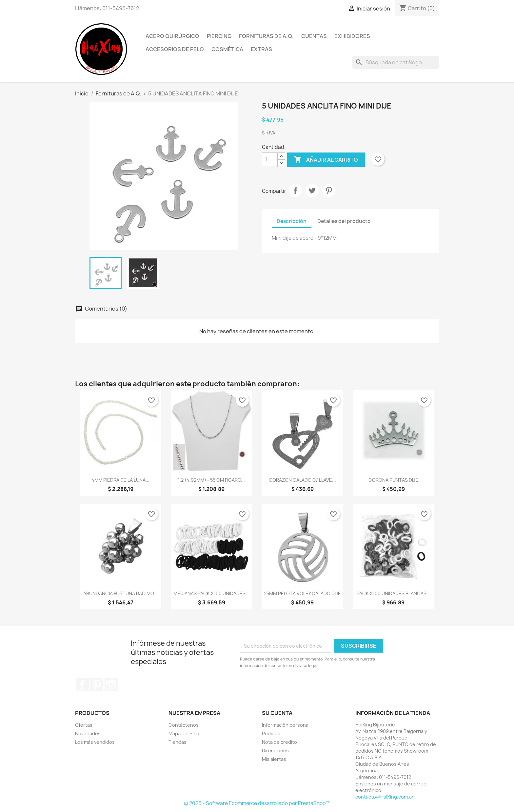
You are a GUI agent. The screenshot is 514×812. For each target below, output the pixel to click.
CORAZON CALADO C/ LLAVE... (302, 480)
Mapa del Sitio (184, 733)
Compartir (295, 191)
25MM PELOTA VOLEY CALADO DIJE (302, 593)
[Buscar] (396, 62)
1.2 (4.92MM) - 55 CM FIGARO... (211, 480)
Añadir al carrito (326, 160)
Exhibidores (352, 36)
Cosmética (227, 49)
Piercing (219, 36)
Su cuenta (277, 713)
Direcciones (275, 751)
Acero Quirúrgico (172, 36)
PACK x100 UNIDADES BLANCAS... (394, 593)
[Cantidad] (270, 160)
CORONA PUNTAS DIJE (393, 480)
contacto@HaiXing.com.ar (385, 797)
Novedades (88, 733)
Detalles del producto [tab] (344, 221)
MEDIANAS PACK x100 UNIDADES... (211, 593)
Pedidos (271, 733)
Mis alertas (274, 759)
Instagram (111, 685)
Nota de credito (279, 742)
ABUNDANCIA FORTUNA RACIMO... (120, 593)
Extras (261, 49)
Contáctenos (184, 725)
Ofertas (84, 725)
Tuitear (312, 191)
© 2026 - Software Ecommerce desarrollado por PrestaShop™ (257, 803)
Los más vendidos (95, 742)
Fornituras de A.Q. (266, 36)
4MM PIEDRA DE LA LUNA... (120, 480)
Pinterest (329, 191)
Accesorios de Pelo (175, 49)
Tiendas (178, 742)
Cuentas (314, 36)
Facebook (82, 685)
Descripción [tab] (292, 221)
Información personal (286, 725)
